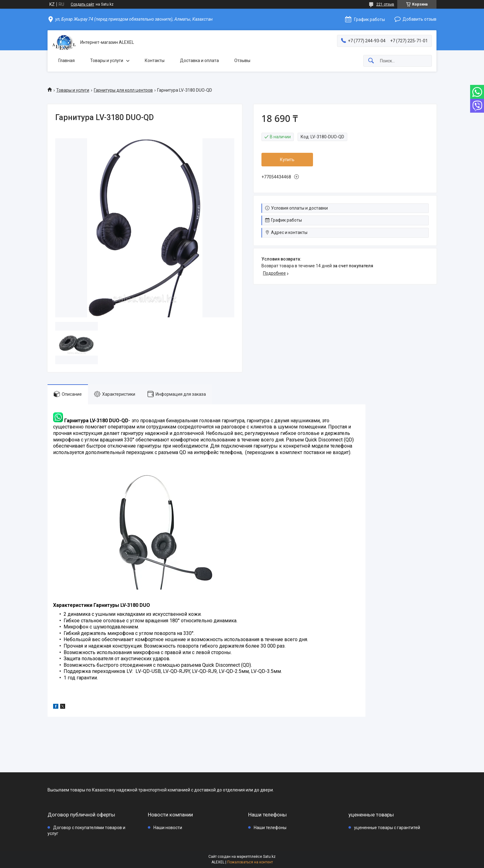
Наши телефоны (270, 828)
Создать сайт (82, 4)
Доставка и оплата (199, 61)
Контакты (155, 61)
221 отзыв (385, 4)
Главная (67, 61)
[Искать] (371, 61)
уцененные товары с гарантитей (387, 828)
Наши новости (168, 828)
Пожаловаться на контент (250, 862)
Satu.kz (269, 857)
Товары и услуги (107, 61)
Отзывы (242, 61)
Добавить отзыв (419, 19)
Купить (287, 160)
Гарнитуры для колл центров (123, 90)
